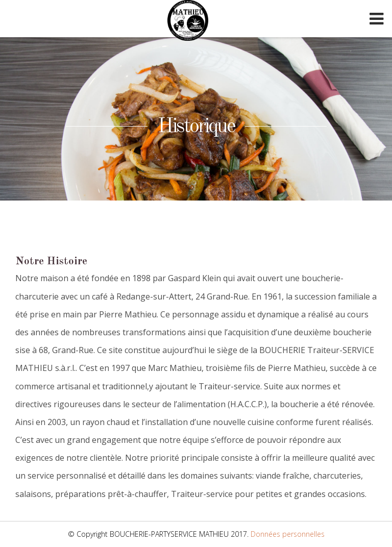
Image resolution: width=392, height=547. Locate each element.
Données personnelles (288, 534)
